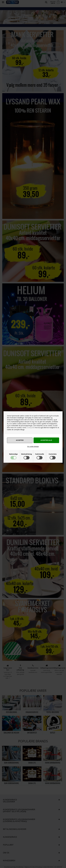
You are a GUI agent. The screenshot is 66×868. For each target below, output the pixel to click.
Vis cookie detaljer (33, 446)
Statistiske (53, 454)
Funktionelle (40, 454)
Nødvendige (13, 454)
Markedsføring (27, 454)
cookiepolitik (31, 428)
